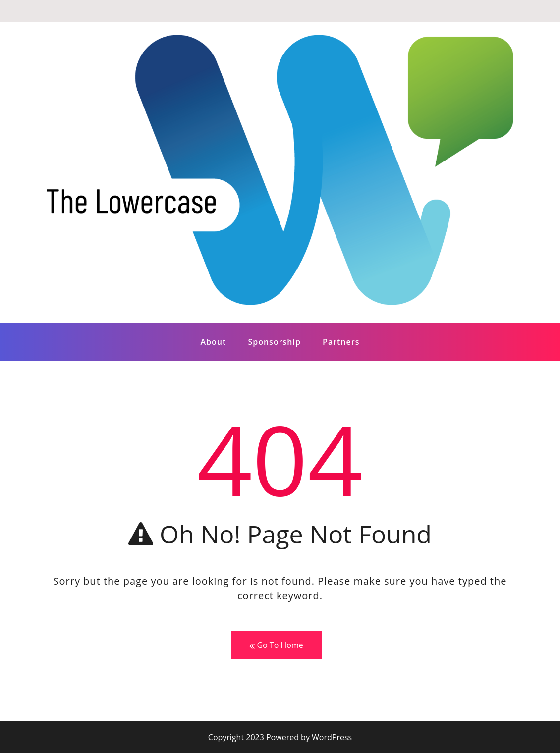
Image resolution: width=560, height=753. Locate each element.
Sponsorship (274, 342)
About (213, 342)
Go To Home (276, 645)
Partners (341, 342)
